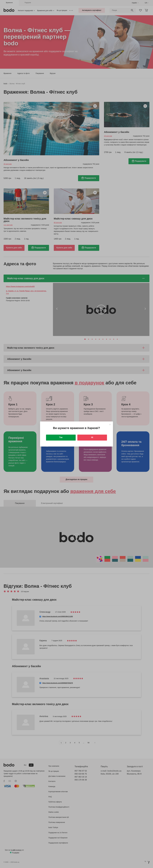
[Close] (110, 425)
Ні (92, 437)
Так (61, 437)
